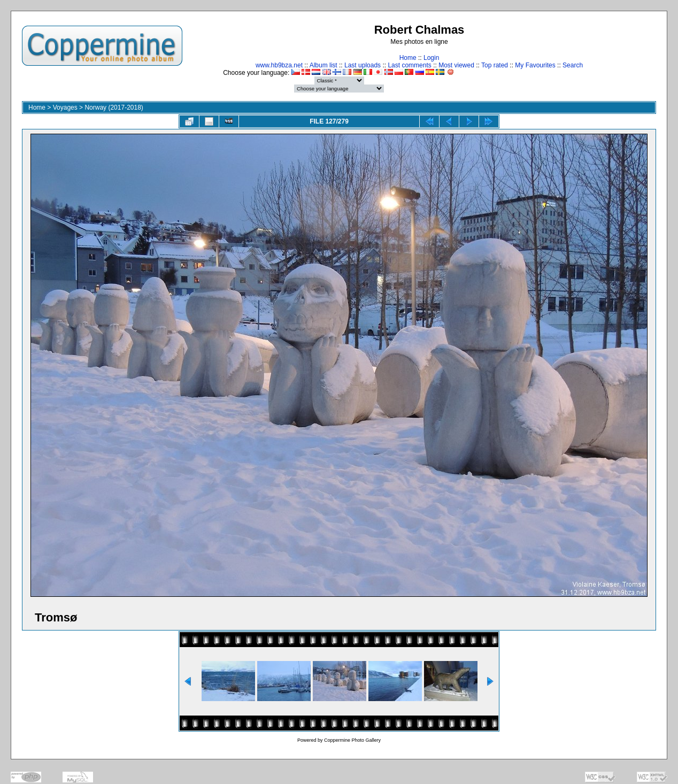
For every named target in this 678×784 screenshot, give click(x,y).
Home (408, 58)
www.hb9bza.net (279, 65)
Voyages (65, 107)
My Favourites (535, 65)
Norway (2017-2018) (114, 107)
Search (573, 65)
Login (431, 58)
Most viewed (456, 65)
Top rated (495, 65)
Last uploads (363, 65)
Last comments (409, 65)
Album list (323, 65)
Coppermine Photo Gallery (352, 740)
